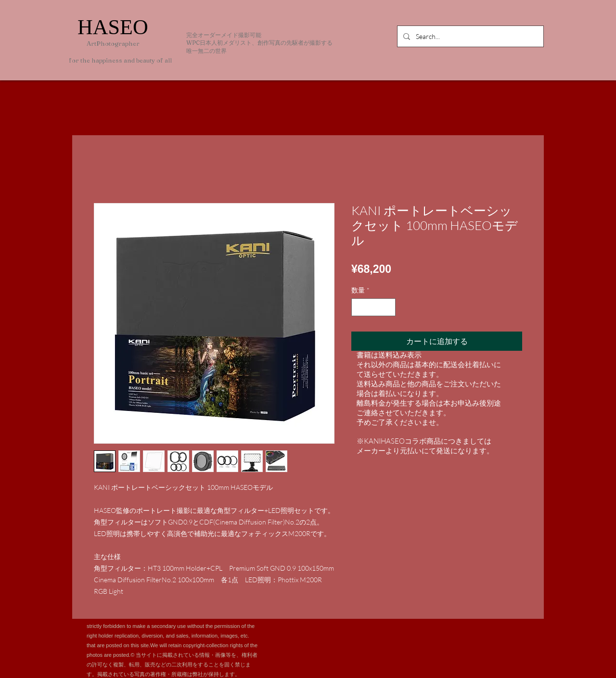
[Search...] (469, 36)
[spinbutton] (373, 307)
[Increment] (388, 307)
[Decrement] (359, 307)
